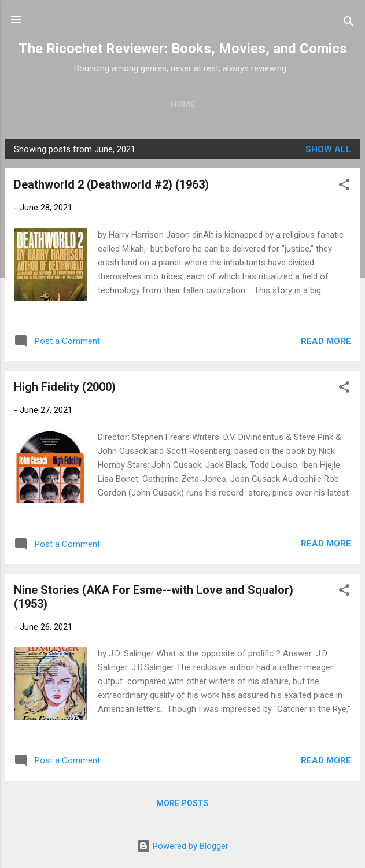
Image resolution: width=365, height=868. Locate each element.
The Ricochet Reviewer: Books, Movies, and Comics (183, 49)
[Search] (349, 23)
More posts (182, 803)
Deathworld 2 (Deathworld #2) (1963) (111, 184)
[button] (344, 186)
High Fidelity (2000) (65, 387)
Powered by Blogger (182, 846)
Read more (326, 341)
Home (183, 104)
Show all (328, 149)
